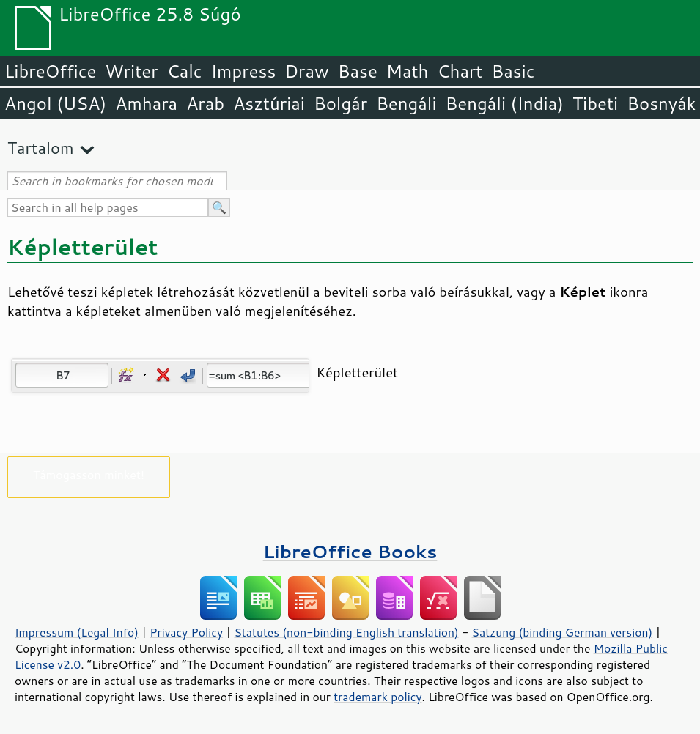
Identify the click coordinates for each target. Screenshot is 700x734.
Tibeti (595, 103)
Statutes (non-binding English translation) (346, 632)
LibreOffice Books (350, 551)
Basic (513, 71)
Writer (131, 71)
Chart (460, 71)
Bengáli (406, 103)
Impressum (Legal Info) (77, 632)
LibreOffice (50, 71)
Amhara (146, 103)
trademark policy (377, 697)
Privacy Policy (186, 632)
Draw (306, 71)
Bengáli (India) (505, 103)
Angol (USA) (55, 103)
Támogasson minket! (89, 474)
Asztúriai (269, 103)
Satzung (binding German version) (563, 632)
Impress (244, 71)
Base (358, 71)
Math (408, 71)
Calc (185, 71)
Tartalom (41, 148)
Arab (205, 103)
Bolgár (340, 103)
